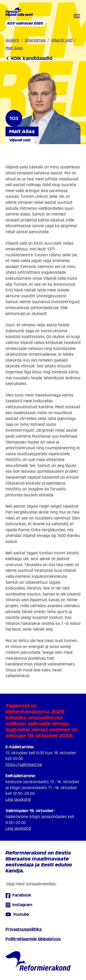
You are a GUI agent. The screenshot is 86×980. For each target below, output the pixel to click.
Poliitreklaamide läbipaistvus (33, 939)
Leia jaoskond (18, 800)
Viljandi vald (62, 40)
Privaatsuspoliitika (24, 929)
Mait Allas (14, 48)
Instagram (19, 905)
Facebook (18, 895)
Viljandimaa (35, 40)
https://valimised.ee (24, 765)
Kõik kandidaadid (29, 58)
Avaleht (12, 40)
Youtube (17, 914)
